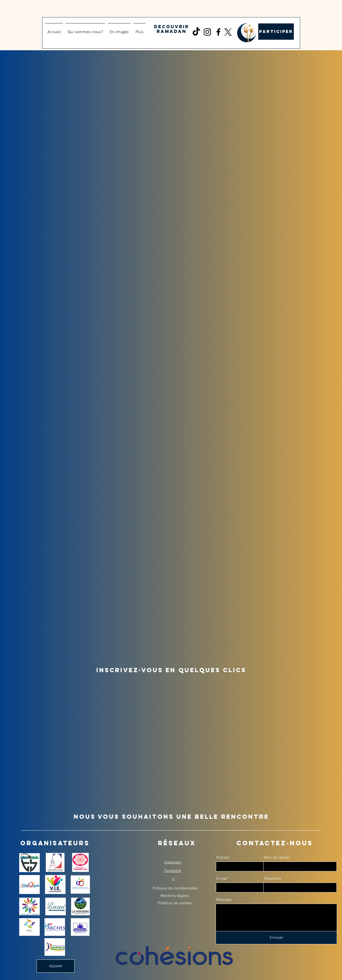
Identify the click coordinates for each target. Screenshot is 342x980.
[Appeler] (56, 966)
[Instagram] (207, 32)
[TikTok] (196, 32)
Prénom (223, 857)
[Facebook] (218, 32)
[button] (119, 30)
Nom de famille (276, 857)
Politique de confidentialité (175, 888)
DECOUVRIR (172, 27)
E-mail (222, 878)
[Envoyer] (276, 938)
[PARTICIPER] (276, 32)
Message (224, 899)
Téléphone (272, 878)
